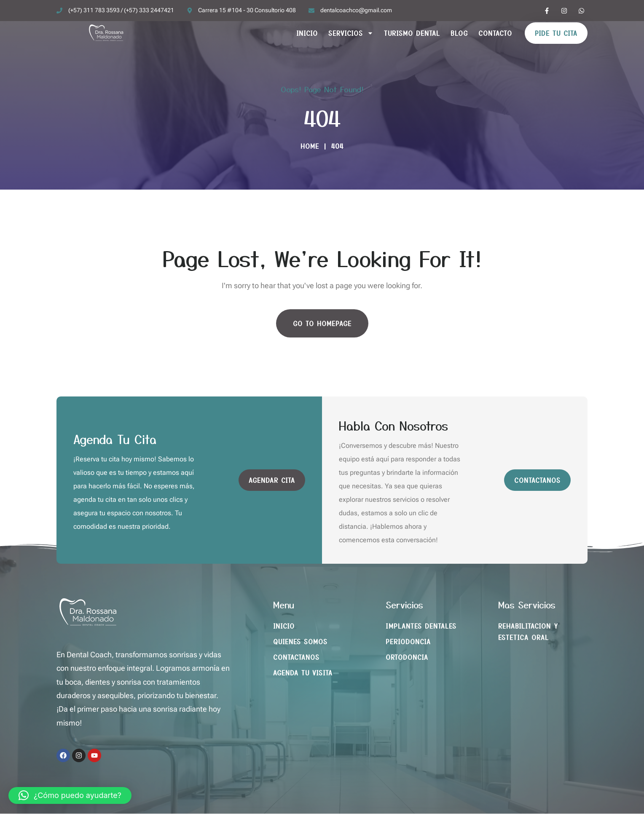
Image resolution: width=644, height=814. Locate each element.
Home (310, 146)
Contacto (495, 33)
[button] (70, 795)
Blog (459, 33)
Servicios (351, 33)
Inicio (307, 33)
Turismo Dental (412, 33)
